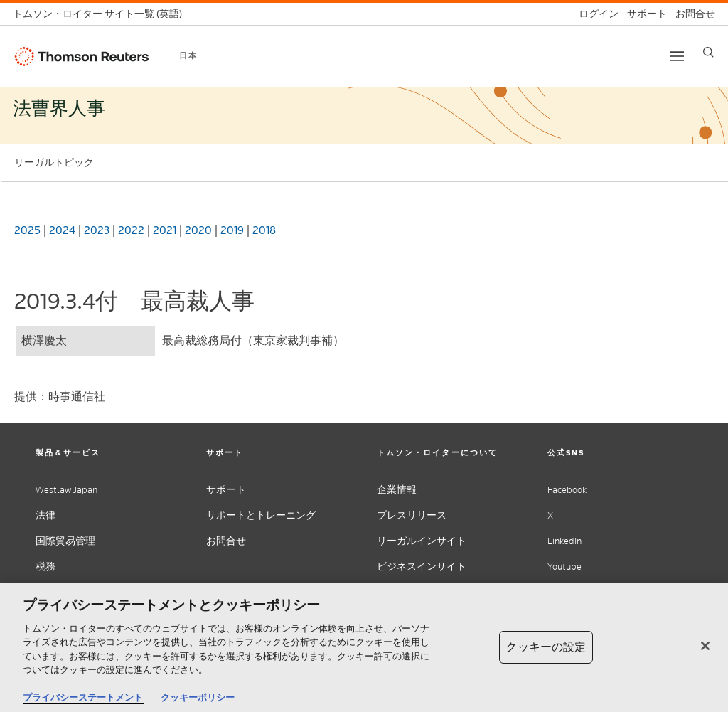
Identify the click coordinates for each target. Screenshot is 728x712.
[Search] (708, 52)
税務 (45, 567)
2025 (27, 230)
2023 (97, 230)
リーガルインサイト (422, 541)
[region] (364, 647)
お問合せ (226, 541)
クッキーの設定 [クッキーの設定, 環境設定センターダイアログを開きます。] (546, 647)
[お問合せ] (691, 14)
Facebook (567, 490)
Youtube (564, 567)
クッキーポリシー (198, 697)
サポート (226, 490)
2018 (264, 230)
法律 (45, 515)
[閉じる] (705, 646)
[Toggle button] (677, 56)
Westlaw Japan (66, 490)
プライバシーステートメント (83, 697)
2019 (232, 230)
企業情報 (397, 490)
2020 (198, 230)
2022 (131, 230)
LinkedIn (564, 541)
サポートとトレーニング (261, 515)
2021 (165, 230)
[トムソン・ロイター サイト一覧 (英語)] (102, 14)
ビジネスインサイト (422, 567)
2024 (62, 230)
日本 (188, 55)
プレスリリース (412, 515)
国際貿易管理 (65, 541)
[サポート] (643, 14)
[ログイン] (594, 14)
